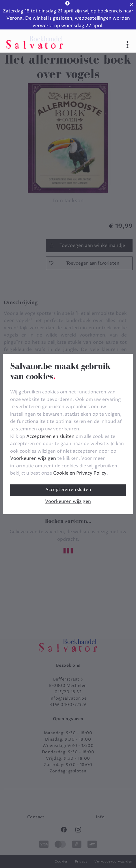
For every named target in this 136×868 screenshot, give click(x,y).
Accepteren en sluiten (68, 490)
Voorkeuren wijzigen (68, 501)
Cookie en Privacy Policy (80, 473)
